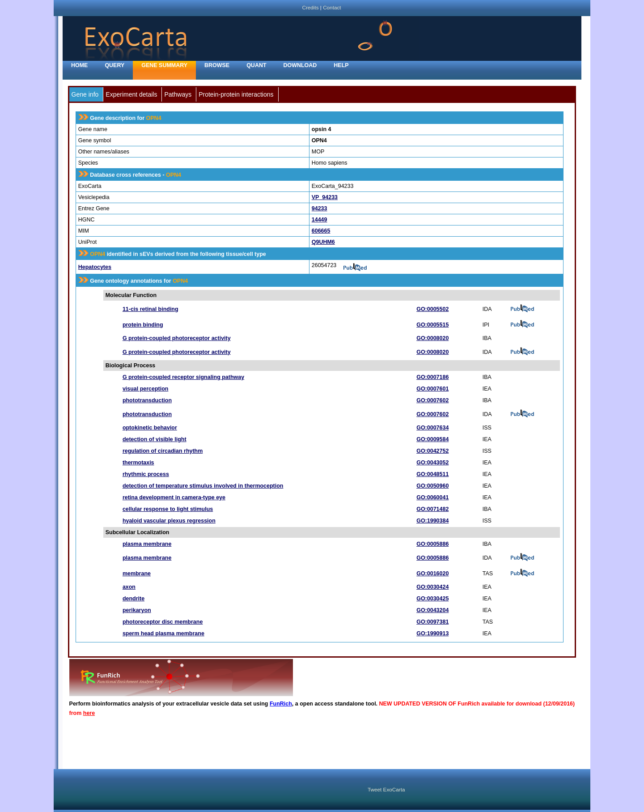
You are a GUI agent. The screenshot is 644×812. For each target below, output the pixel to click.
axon (129, 587)
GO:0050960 (432, 486)
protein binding (143, 325)
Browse (217, 65)
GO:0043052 (432, 463)
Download (300, 65)
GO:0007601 (432, 389)
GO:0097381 (432, 622)
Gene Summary (164, 65)
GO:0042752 (432, 451)
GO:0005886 (432, 544)
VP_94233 (325, 197)
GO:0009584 (432, 439)
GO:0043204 (432, 610)
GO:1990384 (432, 521)
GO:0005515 (432, 325)
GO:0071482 (432, 509)
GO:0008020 (432, 338)
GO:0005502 (432, 309)
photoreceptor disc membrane (163, 622)
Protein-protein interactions (236, 94)
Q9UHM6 (323, 242)
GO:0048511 (432, 474)
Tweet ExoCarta (386, 789)
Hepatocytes (95, 267)
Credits (310, 7)
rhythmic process (146, 474)
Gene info (85, 94)
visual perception (146, 389)
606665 (321, 231)
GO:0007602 (432, 400)
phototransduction (147, 400)
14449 (320, 220)
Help (341, 65)
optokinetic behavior (150, 428)
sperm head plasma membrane (163, 633)
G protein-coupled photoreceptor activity (177, 338)
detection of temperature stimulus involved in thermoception (203, 486)
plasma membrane (147, 544)
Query (114, 65)
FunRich (281, 704)
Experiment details (131, 94)
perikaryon (137, 610)
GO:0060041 (432, 497)
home (79, 65)
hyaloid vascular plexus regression (169, 521)
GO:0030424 (432, 587)
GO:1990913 (432, 633)
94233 (320, 208)
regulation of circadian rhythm (163, 451)
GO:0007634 (432, 428)
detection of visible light (155, 439)
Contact (332, 7)
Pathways (178, 94)
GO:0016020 (432, 574)
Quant (256, 65)
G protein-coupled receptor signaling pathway (183, 377)
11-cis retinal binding (150, 309)
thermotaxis (138, 463)
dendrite (133, 599)
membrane (137, 574)
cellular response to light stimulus (168, 509)
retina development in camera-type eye (174, 497)
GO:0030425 (432, 599)
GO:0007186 (432, 377)
